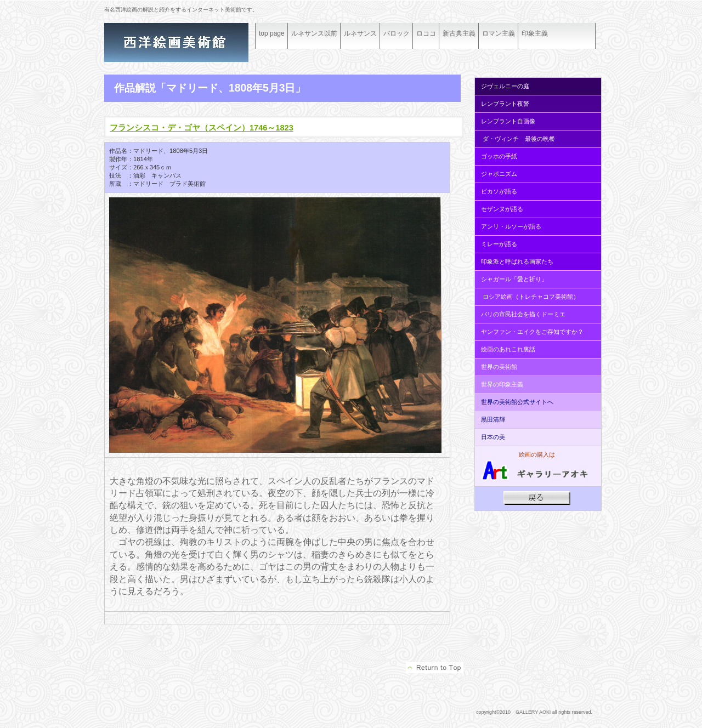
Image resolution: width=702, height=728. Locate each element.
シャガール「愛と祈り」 (514, 279)
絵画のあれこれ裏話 (508, 349)
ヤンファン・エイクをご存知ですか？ (532, 332)
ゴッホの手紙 (499, 156)
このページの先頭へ (435, 668)
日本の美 (493, 437)
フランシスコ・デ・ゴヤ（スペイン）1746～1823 (202, 128)
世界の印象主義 (502, 384)
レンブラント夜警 (505, 104)
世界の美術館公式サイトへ (517, 402)
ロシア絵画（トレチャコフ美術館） (531, 297)
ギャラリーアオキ (186, 42)
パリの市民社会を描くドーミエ (523, 314)
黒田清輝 (492, 419)
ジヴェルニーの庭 (505, 86)
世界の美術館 (499, 367)
